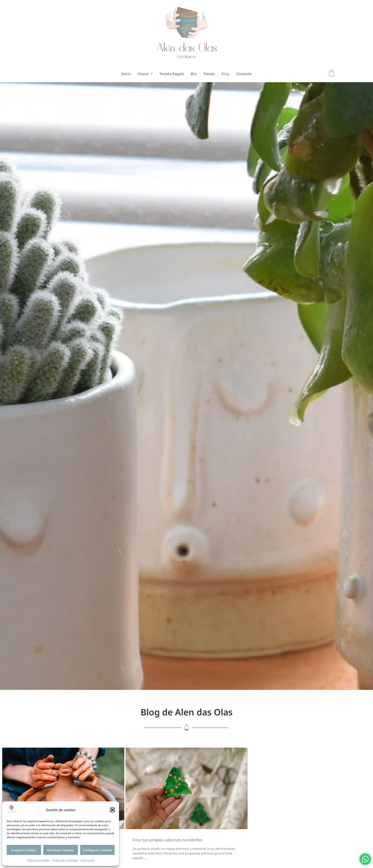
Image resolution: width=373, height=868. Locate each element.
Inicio (126, 74)
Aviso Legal (87, 860)
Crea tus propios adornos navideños (167, 840)
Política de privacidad (65, 860)
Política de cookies (38, 860)
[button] (112, 810)
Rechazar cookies (61, 850)
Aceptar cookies (24, 850)
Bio (194, 74)
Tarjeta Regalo (172, 74)
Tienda (209, 74)
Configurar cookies (97, 850)
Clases (145, 74)
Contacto (244, 74)
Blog (225, 74)
